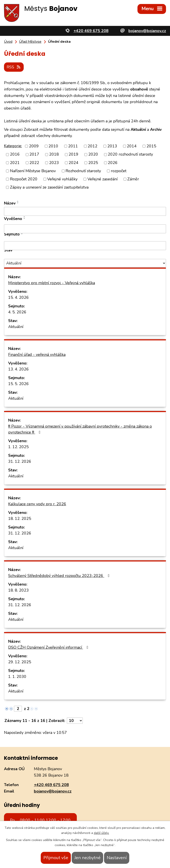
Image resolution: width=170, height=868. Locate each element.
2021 (15, 162)
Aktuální (16, 326)
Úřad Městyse (30, 42)
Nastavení (117, 858)
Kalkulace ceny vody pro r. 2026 (37, 504)
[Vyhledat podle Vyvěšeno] (85, 229)
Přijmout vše (56, 858)
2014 (132, 146)
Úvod (8, 42)
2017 (34, 154)
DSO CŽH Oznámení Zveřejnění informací (49, 647)
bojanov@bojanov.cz (53, 791)
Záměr (133, 179)
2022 (34, 162)
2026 (113, 162)
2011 (73, 146)
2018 (54, 154)
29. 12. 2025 (20, 662)
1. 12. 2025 (18, 447)
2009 (34, 146)
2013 (112, 146)
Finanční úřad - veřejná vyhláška (37, 354)
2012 (93, 146)
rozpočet (119, 171)
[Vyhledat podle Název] (85, 211)
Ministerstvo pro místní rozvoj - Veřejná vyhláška (52, 283)
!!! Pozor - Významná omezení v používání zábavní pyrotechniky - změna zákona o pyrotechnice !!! (80, 429)
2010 (53, 146)
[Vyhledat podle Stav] (85, 263)
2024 (73, 162)
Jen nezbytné (87, 858)
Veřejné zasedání (102, 179)
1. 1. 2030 (17, 676)
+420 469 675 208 (51, 785)
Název (10, 203)
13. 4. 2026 (18, 369)
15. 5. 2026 (18, 384)
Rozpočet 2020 (24, 179)
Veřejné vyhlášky (62, 179)
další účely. (101, 833)
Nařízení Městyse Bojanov (33, 171)
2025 (93, 162)
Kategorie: (13, 146)
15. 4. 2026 (18, 297)
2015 (151, 146)
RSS (14, 67)
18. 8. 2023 (18, 590)
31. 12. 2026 (20, 461)
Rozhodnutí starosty (83, 171)
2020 (93, 154)
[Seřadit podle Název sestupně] (18, 203)
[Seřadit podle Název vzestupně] (18, 201)
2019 (73, 154)
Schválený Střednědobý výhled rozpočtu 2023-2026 (60, 575)
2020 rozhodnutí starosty (130, 154)
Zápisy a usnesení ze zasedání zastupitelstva (49, 187)
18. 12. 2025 (20, 518)
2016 (15, 154)
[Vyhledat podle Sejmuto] (85, 245)
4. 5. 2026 (17, 312)
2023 (54, 162)
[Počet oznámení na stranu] (75, 720)
